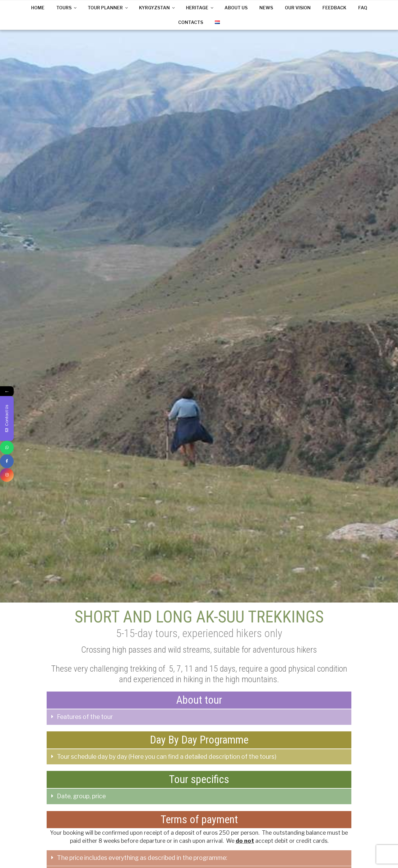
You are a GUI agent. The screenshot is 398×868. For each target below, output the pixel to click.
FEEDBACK (334, 8)
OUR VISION (298, 8)
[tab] (199, 717)
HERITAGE (200, 8)
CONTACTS (191, 22)
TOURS (67, 8)
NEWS (266, 8)
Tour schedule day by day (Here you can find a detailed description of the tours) (167, 757)
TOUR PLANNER (108, 8)
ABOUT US (236, 8)
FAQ (363, 8)
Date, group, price (81, 796)
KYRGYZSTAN (157, 8)
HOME (38, 8)
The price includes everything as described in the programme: (142, 858)
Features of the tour (85, 717)
